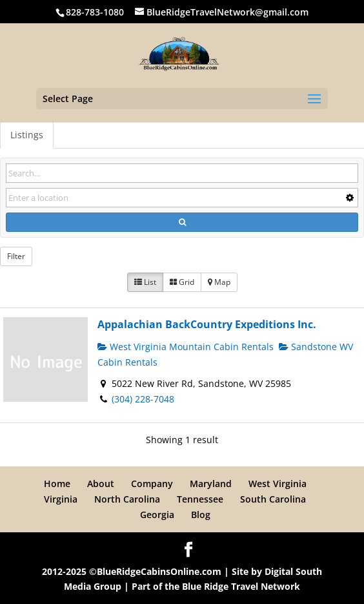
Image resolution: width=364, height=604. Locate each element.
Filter (16, 256)
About (101, 484)
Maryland (211, 484)
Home (57, 484)
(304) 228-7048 (143, 399)
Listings (27, 135)
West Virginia (278, 484)
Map (219, 282)
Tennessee (200, 499)
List (145, 282)
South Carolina (273, 499)
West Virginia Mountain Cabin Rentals (186, 347)
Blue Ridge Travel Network (241, 586)
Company (152, 484)
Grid (182, 282)
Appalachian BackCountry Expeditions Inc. (207, 324)
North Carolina (127, 499)
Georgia (157, 515)
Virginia (61, 499)
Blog (201, 515)
